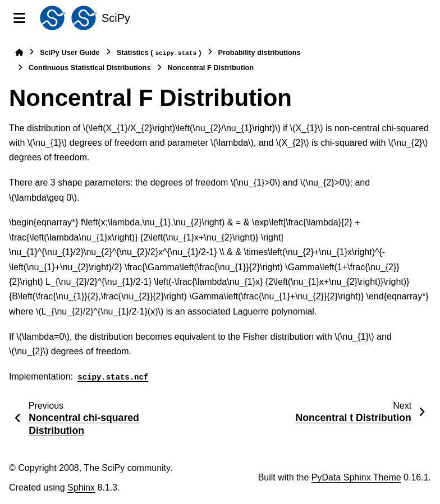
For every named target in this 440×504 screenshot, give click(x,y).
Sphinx (81, 487)
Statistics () (159, 53)
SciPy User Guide (70, 52)
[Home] (19, 52)
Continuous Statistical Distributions (90, 68)
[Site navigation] (19, 18)
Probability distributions (260, 52)
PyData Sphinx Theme (356, 477)
